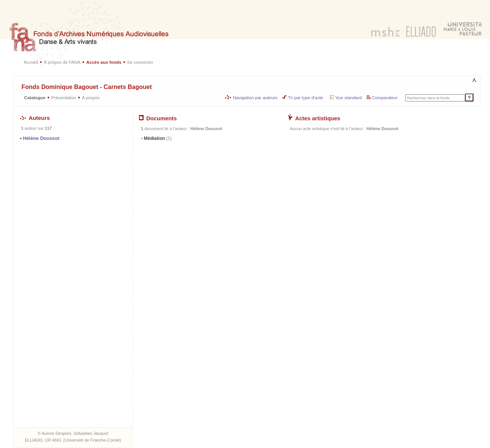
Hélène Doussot (41, 138)
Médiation (157, 138)
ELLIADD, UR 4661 (43, 440)
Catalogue (35, 97)
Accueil (31, 62)
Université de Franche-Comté (92, 440)
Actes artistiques (314, 118)
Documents (158, 118)
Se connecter (140, 62)
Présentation (64, 97)
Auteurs (35, 118)
